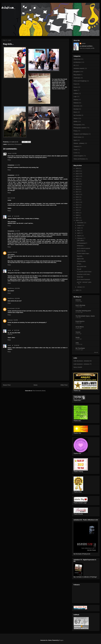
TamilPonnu (11, 288)
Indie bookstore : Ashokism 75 (82, 364)
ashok (9, 216)
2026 (77, 168)
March (79, 236)
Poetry (75, 131)
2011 (77, 207)
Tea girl (79, 269)
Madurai (76, 103)
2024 (77, 174)
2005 (77, 290)
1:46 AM (17, 175)
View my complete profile (87, 48)
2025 (77, 171)
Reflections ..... (81, 246)
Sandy (78, 337)
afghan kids (80, 259)
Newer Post (7, 385)
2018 (77, 189)
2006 (77, 220)
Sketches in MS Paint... (84, 274)
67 (78, 622)
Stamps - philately (79, 143)
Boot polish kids (82, 267)
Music (75, 112)
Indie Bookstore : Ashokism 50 (83, 361)
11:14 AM (17, 216)
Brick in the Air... (82, 251)
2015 (77, 197)
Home (36, 385)
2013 (77, 202)
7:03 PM (15, 320)
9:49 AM (15, 252)
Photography (18, 144)
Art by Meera (80, 327)
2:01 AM (13, 198)
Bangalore (77, 72)
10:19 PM (17, 231)
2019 (77, 187)
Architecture (77, 62)
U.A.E (75, 153)
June (79, 228)
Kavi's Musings (80, 305)
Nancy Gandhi (78, 367)
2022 (77, 179)
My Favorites (77, 115)
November (80, 223)
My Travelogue (80, 348)
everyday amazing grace (83, 311)
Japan (75, 90)
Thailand (76, 146)
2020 (77, 184)
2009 (77, 213)
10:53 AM (17, 270)
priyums (10, 252)
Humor (76, 87)
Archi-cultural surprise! (84, 248)
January (80, 287)
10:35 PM (17, 288)
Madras (76, 100)
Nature (76, 118)
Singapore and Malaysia (81, 134)
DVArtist (78, 300)
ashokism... (8, 8)
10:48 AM (17, 345)
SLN (9, 198)
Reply (9, 160)
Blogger (61, 640)
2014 (77, 200)
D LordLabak (11, 308)
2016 (77, 194)
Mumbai (76, 109)
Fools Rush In (80, 321)
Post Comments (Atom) (39, 391)
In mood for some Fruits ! (84, 272)
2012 (77, 205)
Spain (75, 140)
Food (75, 84)
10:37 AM (17, 330)
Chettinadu (77, 78)
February (80, 238)
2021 (77, 181)
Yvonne (78, 332)
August (79, 225)
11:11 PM (17, 165)
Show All (96, 352)
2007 (77, 218)
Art (74, 65)
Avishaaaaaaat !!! (82, 243)
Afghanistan (11, 144)
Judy (77, 343)
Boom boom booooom (83, 279)
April (79, 233)
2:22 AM (17, 308)
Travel (75, 150)
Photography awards (80, 128)
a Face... (79, 264)
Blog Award (77, 75)
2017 (77, 192)
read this (10, 334)
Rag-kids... (80, 256)
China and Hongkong (80, 81)
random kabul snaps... (83, 253)
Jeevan (10, 153)
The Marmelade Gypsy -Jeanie (85, 316)
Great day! (80, 277)
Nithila (75, 122)
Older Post (64, 385)
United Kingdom (78, 156)
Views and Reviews (79, 159)
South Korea (77, 137)
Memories (76, 106)
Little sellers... (81, 241)
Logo (75, 96)
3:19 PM (14, 153)
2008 (77, 215)
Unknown (10, 320)
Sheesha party (81, 261)
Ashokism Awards (79, 68)
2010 (77, 210)
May (79, 230)
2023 (77, 176)
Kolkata (76, 93)
